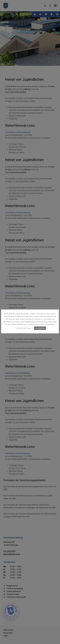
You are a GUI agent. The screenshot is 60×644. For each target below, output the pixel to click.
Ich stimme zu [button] (40, 328)
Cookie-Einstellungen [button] (24, 328)
